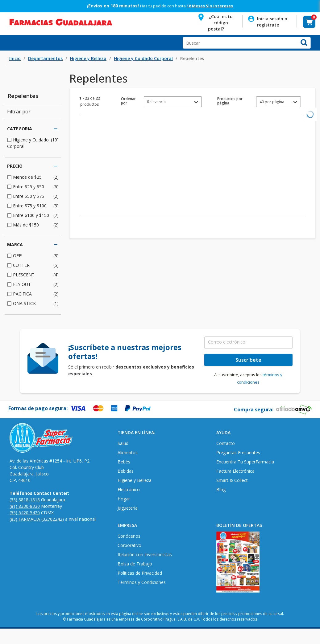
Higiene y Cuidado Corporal (143, 58)
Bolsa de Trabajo (135, 564)
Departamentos (45, 58)
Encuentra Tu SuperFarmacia (245, 462)
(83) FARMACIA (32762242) (37, 519)
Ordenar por (128, 101)
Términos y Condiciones (142, 582)
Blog (221, 489)
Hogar (124, 499)
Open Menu (8, 43)
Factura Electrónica (235, 471)
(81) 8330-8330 (25, 506)
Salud (123, 443)
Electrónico (129, 489)
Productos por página (230, 101)
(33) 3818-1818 (25, 500)
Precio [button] (33, 166)
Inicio (15, 58)
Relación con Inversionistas (145, 554)
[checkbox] (33, 143)
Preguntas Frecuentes (238, 452)
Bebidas (126, 471)
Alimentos (128, 452)
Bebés (124, 462)
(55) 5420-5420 (25, 513)
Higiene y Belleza (88, 58)
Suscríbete (248, 360)
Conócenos (129, 536)
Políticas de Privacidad (140, 573)
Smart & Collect (232, 480)
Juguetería (128, 508)
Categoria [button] (33, 129)
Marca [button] (33, 245)
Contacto (226, 443)
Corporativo (129, 545)
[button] (216, 22)
